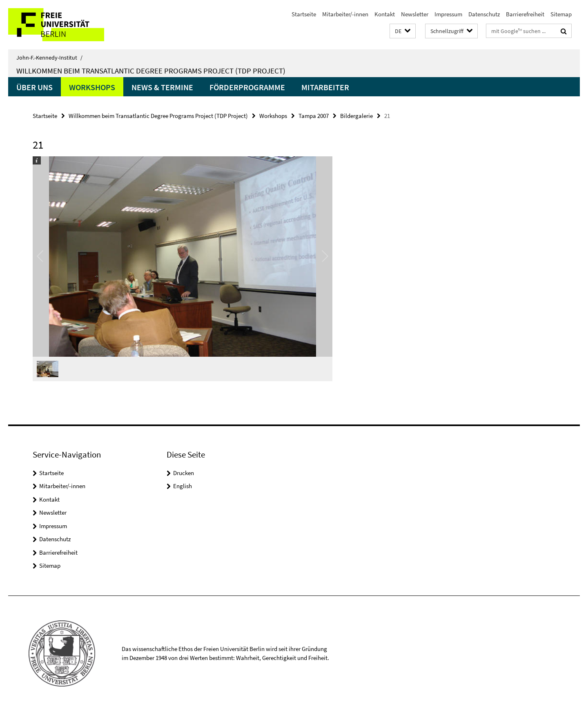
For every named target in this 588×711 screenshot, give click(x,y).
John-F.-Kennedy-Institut (49, 58)
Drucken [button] (184, 473)
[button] (403, 31)
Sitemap (561, 14)
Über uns (35, 87)
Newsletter (415, 14)
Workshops (92, 87)
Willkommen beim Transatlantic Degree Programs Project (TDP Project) (151, 71)
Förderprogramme (247, 87)
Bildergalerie (356, 116)
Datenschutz (484, 14)
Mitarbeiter (325, 87)
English (183, 486)
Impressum (448, 14)
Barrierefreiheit (525, 14)
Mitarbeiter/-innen (345, 14)
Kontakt (385, 14)
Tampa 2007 (314, 116)
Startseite (304, 14)
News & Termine (162, 87)
